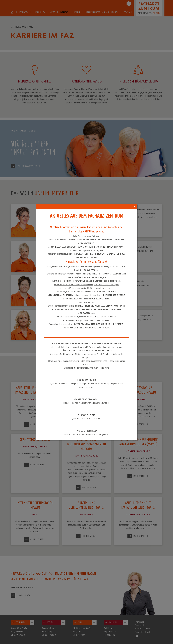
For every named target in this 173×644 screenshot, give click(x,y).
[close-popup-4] (135, 207)
